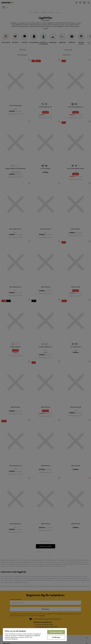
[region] (35, 635)
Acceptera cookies (56, 632)
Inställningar (56, 637)
